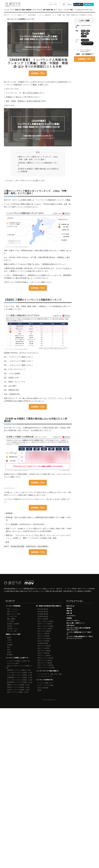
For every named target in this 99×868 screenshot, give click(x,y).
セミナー (60, 10)
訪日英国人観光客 (43, 643)
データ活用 (10, 621)
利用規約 (69, 618)
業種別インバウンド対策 (13, 634)
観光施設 (10, 655)
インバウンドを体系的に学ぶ (45, 680)
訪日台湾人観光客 (43, 612)
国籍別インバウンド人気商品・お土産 (18, 685)
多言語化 (10, 626)
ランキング (39, 10)
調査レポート (54, 10)
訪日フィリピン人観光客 (45, 629)
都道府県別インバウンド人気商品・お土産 (20, 682)
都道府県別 (29, 10)
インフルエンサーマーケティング (83, 10)
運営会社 (69, 608)
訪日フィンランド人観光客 (45, 665)
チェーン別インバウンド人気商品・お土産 (20, 680)
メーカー (10, 642)
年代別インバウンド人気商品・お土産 (18, 690)
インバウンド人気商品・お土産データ (17, 658)
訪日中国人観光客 (43, 609)
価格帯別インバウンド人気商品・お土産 (19, 670)
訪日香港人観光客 (43, 614)
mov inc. (54, 700)
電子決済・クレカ (12, 629)
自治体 (9, 652)
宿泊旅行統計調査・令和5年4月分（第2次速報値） (30, 546)
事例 (44, 10)
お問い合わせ (88, 4)
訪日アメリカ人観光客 (44, 638)
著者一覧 (69, 611)
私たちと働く (78, 4)
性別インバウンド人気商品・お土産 (18, 692)
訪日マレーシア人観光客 (45, 624)
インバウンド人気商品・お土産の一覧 (18, 661)
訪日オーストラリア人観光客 (46, 668)
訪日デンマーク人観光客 (45, 660)
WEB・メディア (12, 612)
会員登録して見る (38, 73)
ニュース (7, 10)
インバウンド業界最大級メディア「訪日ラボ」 (79, 633)
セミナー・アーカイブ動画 (45, 685)
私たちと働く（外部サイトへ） (76, 623)
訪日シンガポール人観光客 (45, 621)
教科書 (48, 10)
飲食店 (9, 637)
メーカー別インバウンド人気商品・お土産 (20, 673)
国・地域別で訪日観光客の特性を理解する (49, 606)
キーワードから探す (13, 663)
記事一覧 (69, 613)
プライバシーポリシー (73, 621)
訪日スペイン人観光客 (44, 655)
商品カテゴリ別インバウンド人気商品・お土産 (19, 667)
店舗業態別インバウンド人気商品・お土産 (20, 677)
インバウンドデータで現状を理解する (47, 671)
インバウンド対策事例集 (13, 606)
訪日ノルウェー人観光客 (45, 663)
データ (34, 10)
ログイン (70, 4)
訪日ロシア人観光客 (43, 653)
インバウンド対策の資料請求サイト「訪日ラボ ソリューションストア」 (80, 637)
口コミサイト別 (12, 631)
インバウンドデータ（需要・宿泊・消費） (50, 674)
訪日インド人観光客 (43, 633)
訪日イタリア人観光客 (44, 651)
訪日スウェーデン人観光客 (45, 658)
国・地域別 (22, 10)
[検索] (64, 4)
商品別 (17, 10)
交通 (8, 650)
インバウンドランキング (45, 676)
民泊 (8, 647)
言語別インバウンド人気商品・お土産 (18, 687)
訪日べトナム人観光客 (44, 631)
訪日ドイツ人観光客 (43, 648)
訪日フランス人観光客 (44, 646)
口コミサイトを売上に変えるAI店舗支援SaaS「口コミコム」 (78, 629)
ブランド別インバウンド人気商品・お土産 (20, 675)
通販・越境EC (11, 619)
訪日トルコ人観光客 (43, 636)
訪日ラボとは (71, 606)
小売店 (9, 640)
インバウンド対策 (68, 10)
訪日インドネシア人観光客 (45, 626)
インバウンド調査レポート (45, 683)
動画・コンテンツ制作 (14, 614)
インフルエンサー (12, 616)
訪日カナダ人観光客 (43, 641)
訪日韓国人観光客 (43, 616)
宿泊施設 (10, 645)
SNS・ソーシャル (12, 609)
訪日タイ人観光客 (43, 619)
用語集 (39, 690)
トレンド (12, 10)
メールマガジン (71, 616)
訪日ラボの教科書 (43, 688)
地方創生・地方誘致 (13, 624)
